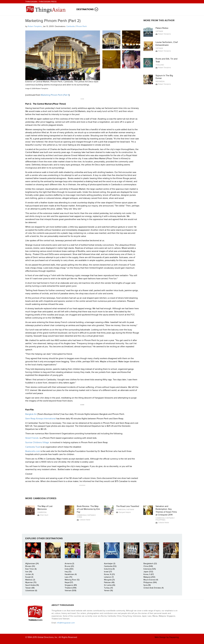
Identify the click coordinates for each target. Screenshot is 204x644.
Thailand (160, 65)
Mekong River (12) (72, 580)
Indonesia (160, 81)
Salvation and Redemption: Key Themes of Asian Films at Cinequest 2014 (166, 510)
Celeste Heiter (85, 520)
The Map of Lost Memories (45, 508)
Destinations (85, 9)
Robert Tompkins (35, 26)
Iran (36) (29, 572)
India (92, 554)
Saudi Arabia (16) (32, 585)
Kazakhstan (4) (71, 574)
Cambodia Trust (33, 447)
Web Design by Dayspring (167, 637)
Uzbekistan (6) (31, 591)
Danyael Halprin (125, 512)
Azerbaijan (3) (110, 564)
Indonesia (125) (150, 569)
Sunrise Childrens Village (37, 442)
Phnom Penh (81, 26)
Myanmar (53, 554)
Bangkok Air (31, 414)
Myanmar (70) (31, 582)
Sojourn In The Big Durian (164, 77)
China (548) (148, 566)
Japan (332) (148, 572)
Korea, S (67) (149, 574)
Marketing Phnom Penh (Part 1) (55, 95)
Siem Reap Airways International (41, 419)
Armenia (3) (69, 564)
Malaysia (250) (149, 577)
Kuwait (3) (29, 577)
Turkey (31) (108, 588)
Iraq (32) (68, 572)
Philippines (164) (150, 582)
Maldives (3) (30, 580)
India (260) (69, 569)
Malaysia (112, 554)
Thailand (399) (71, 588)
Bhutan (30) (30, 566)
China (79, 517)
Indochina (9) (109, 569)
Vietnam (159, 31)
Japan (132, 554)
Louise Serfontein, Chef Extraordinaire (167, 44)
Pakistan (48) (109, 582)
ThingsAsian (31, 2)
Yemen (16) (108, 591)
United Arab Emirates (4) (153, 588)
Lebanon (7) (109, 577)
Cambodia (70, 26)
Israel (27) (108, 572)
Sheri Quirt (44, 515)
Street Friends (32, 438)
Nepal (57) (69, 582)
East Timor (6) (31, 569)
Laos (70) (68, 577)
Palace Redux (162, 28)
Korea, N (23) (109, 574)
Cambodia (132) (110, 566)
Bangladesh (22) (150, 564)
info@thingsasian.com (66, 623)
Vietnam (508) (70, 591)
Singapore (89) (71, 585)
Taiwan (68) (30, 588)
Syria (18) (147, 585)
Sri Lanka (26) (110, 585)
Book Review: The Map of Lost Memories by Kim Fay (88, 509)
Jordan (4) (29, 574)
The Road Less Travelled (128, 506)
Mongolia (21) (109, 580)
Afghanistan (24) (32, 564)
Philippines (160, 520)
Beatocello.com (33, 451)
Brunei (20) (69, 566)
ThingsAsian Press (48, 2)
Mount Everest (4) (151, 580)
